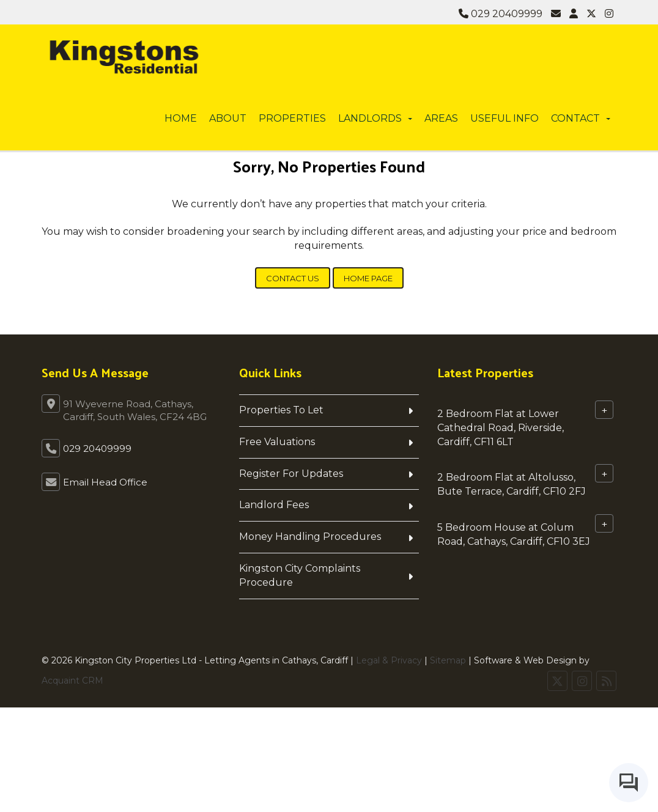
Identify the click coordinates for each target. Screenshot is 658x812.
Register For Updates (291, 474)
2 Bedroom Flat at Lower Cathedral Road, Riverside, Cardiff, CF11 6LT (501, 428)
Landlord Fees (274, 505)
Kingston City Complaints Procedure (300, 575)
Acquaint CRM (72, 681)
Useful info (505, 118)
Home (181, 118)
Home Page (368, 278)
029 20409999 (501, 14)
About (228, 118)
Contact (581, 118)
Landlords (375, 118)
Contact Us (293, 278)
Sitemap (448, 660)
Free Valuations (277, 442)
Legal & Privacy (389, 660)
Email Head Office (105, 482)
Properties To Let (281, 410)
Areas (441, 118)
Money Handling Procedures (310, 537)
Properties (292, 118)
